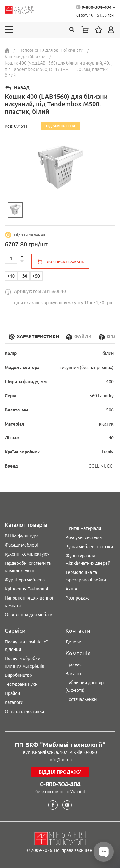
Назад (22, 88)
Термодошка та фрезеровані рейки (86, 576)
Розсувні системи (84, 537)
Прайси (12, 693)
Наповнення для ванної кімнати (29, 602)
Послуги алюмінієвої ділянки (26, 646)
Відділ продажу (60, 772)
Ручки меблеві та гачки (89, 547)
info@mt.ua (60, 760)
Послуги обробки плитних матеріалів (25, 662)
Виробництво (18, 675)
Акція (71, 589)
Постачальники (81, 699)
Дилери (73, 642)
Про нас (74, 664)
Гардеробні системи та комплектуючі (28, 567)
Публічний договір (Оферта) (85, 686)
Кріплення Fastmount (27, 589)
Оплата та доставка (24, 712)
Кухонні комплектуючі (28, 554)
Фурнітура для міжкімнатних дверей (88, 559)
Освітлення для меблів (29, 615)
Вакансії (74, 674)
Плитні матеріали (83, 528)
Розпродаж (77, 598)
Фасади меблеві (21, 545)
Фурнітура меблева (25, 580)
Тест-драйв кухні (22, 684)
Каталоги (14, 702)
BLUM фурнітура (22, 536)
